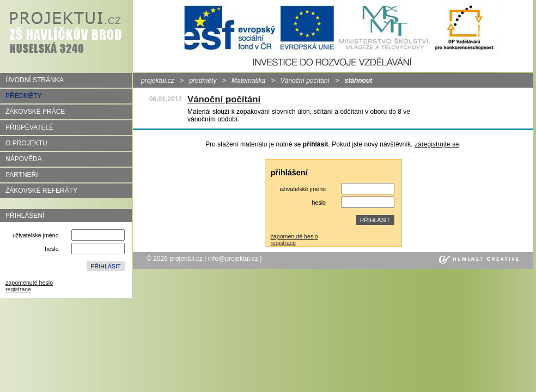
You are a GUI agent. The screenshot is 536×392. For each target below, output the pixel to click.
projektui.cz (158, 81)
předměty (203, 81)
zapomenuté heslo (29, 283)
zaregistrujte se (437, 144)
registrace (18, 289)
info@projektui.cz (233, 259)
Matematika (248, 81)
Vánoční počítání (305, 81)
